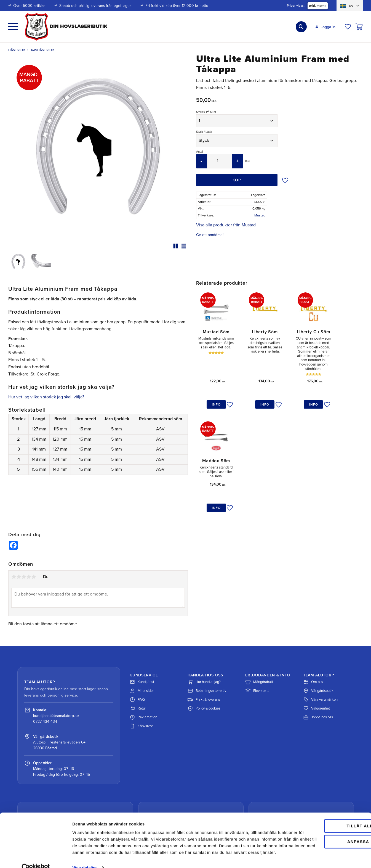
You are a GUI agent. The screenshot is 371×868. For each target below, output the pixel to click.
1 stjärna (14, 531)
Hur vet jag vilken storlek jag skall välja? (46, 397)
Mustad (260, 215)
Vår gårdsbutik (318, 645)
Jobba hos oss (318, 672)
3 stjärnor (24, 531)
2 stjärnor (19, 531)
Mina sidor (142, 645)
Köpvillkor (141, 681)
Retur (138, 663)
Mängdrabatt (259, 637)
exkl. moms (318, 6)
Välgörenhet (317, 663)
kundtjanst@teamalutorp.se (56, 670)
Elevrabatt (257, 645)
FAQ (137, 654)
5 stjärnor (34, 531)
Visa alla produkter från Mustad (226, 225)
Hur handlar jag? (204, 637)
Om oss (313, 637)
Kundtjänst (142, 637)
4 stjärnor (29, 531)
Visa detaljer (85, 857)
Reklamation (143, 672)
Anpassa (325, 824)
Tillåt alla (325, 809)
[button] (13, 26)
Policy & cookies (204, 663)
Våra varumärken (320, 654)
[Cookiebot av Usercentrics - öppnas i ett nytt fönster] (36, 857)
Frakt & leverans (204, 654)
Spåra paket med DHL (53, 794)
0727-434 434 (45, 676)
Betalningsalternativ (207, 645)
